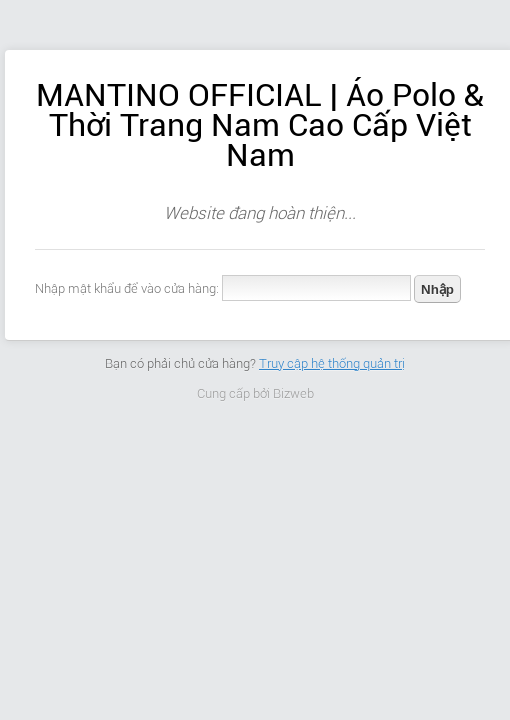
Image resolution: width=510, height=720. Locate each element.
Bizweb (293, 393)
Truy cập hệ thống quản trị (332, 363)
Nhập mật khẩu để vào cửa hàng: (127, 288)
